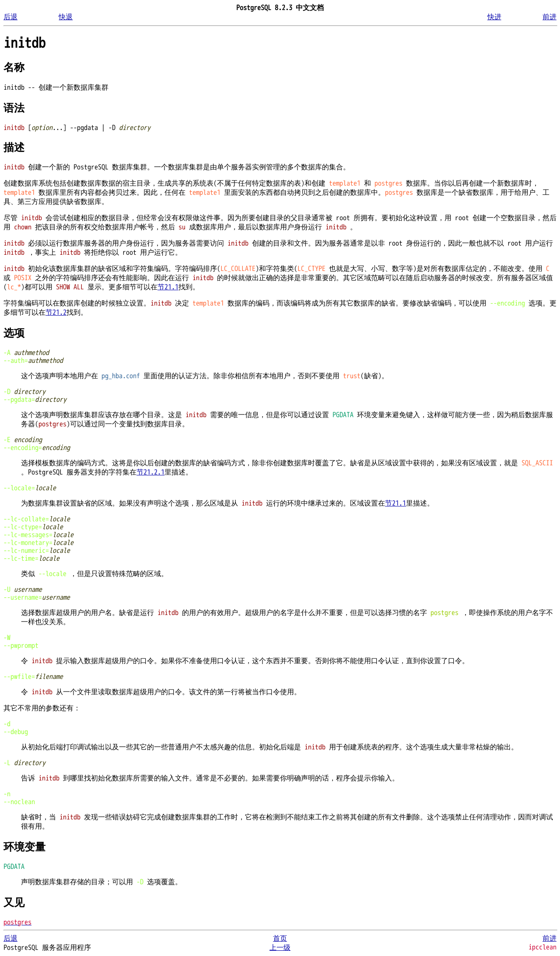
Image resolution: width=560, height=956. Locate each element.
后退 (10, 17)
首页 (280, 938)
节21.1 (168, 287)
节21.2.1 (150, 472)
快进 (494, 17)
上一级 (280, 948)
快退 (66, 17)
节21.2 (56, 313)
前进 (549, 17)
